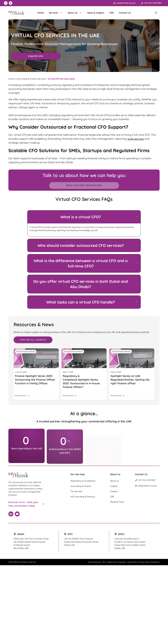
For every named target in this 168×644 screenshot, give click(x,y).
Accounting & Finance (26, 351)
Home (41, 13)
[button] (84, 217)
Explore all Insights (33, 340)
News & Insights (96, 13)
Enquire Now (36, 58)
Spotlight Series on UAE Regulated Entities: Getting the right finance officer (130, 380)
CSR (111, 13)
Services (56, 13)
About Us (75, 13)
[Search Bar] (156, 13)
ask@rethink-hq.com (126, 3)
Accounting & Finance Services (31, 79)
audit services (136, 139)
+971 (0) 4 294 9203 (153, 3)
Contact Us (125, 13)
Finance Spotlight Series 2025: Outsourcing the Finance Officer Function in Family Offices (35, 380)
